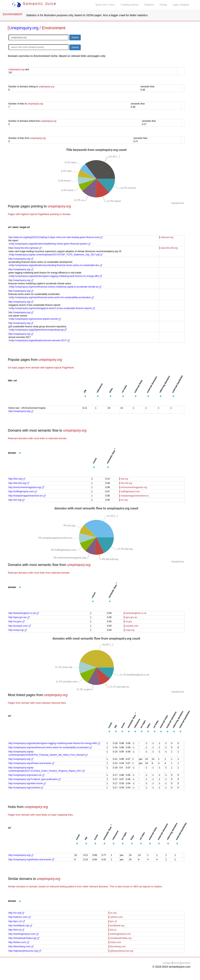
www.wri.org (167, 237)
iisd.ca (113, 930)
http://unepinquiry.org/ (21, 259)
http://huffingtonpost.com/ (23, 492)
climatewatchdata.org (121, 938)
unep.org (130, 630)
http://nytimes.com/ (20, 917)
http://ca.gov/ (17, 621)
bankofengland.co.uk (136, 613)
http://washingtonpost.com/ (24, 934)
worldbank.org (117, 926)
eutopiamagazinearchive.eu (135, 496)
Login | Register (181, 5)
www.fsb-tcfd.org (169, 248)
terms (177, 963)
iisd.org (125, 479)
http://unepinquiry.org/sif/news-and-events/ (31, 763)
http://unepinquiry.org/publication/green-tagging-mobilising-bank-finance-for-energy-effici (56, 276)
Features (149, 5)
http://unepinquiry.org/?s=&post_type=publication (35, 779)
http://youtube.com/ (20, 626)
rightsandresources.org (122, 951)
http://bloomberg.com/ (21, 947)
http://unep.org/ (18, 630)
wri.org (124, 500)
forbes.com (116, 942)
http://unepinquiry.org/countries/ (26, 788)
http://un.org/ (16, 913)
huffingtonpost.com (130, 492)
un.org (113, 913)
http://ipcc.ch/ (17, 921)
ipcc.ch (113, 921)
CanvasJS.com (178, 203)
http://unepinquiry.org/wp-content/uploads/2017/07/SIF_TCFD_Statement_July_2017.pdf (57, 255)
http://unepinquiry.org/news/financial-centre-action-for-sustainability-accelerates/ (52, 297)
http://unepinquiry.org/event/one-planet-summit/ (36, 319)
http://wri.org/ (17, 500)
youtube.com (132, 626)
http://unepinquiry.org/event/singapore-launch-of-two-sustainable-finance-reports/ (53, 308)
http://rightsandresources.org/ (25, 951)
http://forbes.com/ (19, 942)
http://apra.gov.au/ (19, 617)
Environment (54, 28)
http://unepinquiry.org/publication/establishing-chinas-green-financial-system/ (50, 244)
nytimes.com (116, 917)
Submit (75, 37)
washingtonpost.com (120, 934)
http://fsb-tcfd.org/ (19, 483)
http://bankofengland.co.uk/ (24, 613)
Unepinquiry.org (24, 28)
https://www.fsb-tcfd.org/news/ (25, 248)
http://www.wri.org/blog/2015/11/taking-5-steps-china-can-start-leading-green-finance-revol (56, 237)
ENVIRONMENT (13, 14)
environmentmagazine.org (134, 487)
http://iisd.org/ (17, 479)
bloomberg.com (118, 947)
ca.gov (129, 621)
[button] (85, 396)
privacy (186, 963)
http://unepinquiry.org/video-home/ (27, 783)
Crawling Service (130, 5)
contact (167, 963)
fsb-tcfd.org (126, 483)
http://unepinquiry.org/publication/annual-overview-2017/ (40, 340)
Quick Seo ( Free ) (105, 5)
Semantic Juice (34, 4)
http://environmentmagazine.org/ (26, 487)
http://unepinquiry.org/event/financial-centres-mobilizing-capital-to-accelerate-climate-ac (56, 287)
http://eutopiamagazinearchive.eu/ (27, 496)
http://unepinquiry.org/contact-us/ (26, 775)
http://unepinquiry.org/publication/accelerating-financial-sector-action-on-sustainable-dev (56, 265)
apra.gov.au (131, 617)
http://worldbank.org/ (20, 926)
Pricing (163, 5)
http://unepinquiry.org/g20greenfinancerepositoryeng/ (39, 330)
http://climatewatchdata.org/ (24, 938)
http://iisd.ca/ (16, 930)
